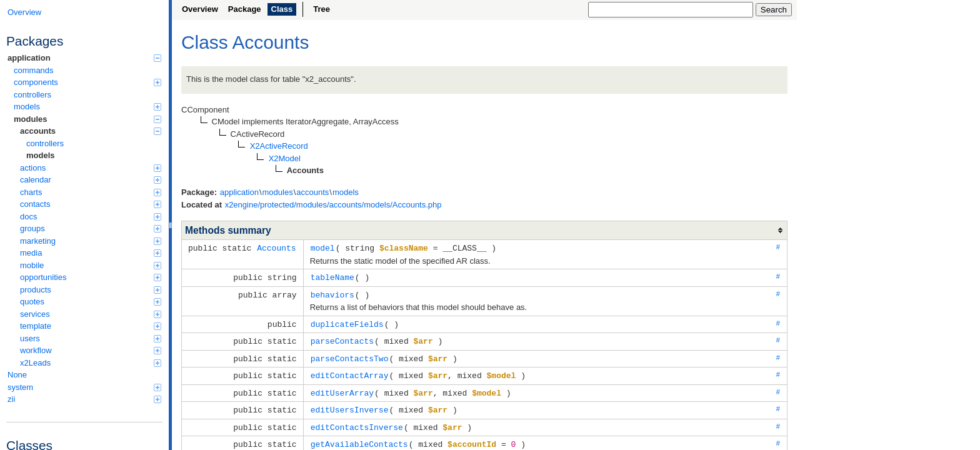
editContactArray (350, 371)
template (91, 326)
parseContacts (342, 338)
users (91, 338)
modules (87, 119)
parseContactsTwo (350, 355)
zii (84, 399)
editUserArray (342, 388)
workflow (91, 350)
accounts (91, 131)
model (323, 247)
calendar (91, 180)
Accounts (276, 247)
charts (91, 192)
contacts (91, 204)
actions (91, 168)
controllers (32, 95)
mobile (91, 265)
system (84, 387)
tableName (332, 276)
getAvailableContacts (359, 437)
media (91, 253)
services (91, 314)
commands (34, 70)
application (84, 58)
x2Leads (91, 363)
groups (91, 228)
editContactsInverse (357, 421)
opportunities (91, 277)
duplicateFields (347, 322)
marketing (91, 241)
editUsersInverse (350, 404)
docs (91, 217)
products (91, 290)
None (17, 375)
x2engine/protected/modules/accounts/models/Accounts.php (333, 205)
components (87, 82)
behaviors (332, 293)
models (87, 107)
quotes (91, 302)
